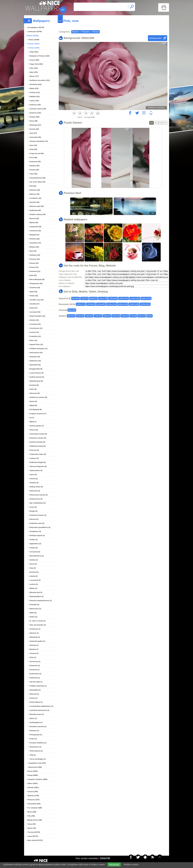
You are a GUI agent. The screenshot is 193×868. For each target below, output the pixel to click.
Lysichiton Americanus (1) (40, 710)
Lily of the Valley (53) (37, 182)
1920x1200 (145, 304)
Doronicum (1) (35, 661)
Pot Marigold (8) (36, 409)
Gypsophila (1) (35, 690)
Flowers (86, 32)
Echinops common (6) (38, 438)
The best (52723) (34, 832)
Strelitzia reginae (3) (37, 535)
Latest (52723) (33, 836)
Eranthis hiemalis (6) (37, 442)
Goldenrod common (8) (38, 397)
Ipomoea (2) (34, 572)
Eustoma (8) (34, 385)
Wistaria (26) (34, 247)
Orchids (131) (35, 92)
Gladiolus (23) (35, 255)
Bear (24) (33, 251)
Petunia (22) (34, 263)
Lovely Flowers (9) (37, 373)
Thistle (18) (34, 296)
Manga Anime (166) (35, 820)
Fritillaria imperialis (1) (38, 686)
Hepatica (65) (35, 166)
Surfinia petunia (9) (37, 377)
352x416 (71, 316)
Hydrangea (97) (35, 125)
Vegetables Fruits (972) (37, 763)
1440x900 (101, 304)
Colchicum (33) (35, 231)
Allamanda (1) (35, 637)
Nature (75, 32)
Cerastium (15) (35, 324)
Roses (96, 32)
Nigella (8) (33, 405)
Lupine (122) (34, 101)
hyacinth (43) (35, 202)
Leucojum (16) (35, 312)
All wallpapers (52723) (36, 27)
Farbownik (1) (35, 678)
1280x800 (91, 304)
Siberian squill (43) (37, 206)
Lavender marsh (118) (38, 109)
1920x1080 (134, 304)
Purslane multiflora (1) (38, 743)
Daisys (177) (34, 76)
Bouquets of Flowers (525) (40, 56)
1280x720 (81, 304)
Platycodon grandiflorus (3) (40, 527)
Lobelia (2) (34, 576)
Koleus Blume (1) (36, 702)
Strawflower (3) (35, 531)
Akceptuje (114, 865)
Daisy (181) (34, 72)
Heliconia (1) (34, 694)
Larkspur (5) (34, 458)
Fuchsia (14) (34, 332)
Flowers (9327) (34, 44)
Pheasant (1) (34, 731)
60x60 (149, 316)
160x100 (107, 316)
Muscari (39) (34, 218)
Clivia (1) (33, 657)
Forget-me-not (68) (37, 153)
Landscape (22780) (35, 31)
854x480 (72, 310)
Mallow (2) (33, 588)
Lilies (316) (34, 68)
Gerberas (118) (35, 105)
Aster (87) (33, 133)
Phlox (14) (33, 340)
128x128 (125, 316)
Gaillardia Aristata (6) (38, 446)
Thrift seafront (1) (36, 751)
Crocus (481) (34, 60)
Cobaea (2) (34, 548)
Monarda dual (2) (36, 592)
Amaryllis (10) (35, 357)
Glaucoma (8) (35, 393)
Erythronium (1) (36, 674)
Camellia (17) (35, 304)
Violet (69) (33, 149)
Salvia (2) (33, 613)
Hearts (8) (33, 401)
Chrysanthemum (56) (37, 178)
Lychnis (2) (34, 584)
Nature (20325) (33, 36)
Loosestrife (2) (35, 580)
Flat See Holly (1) (36, 682)
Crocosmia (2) (35, 552)
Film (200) (31, 816)
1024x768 (103, 298)
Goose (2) (33, 564)
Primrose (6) (34, 450)
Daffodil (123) (35, 97)
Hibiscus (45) (35, 194)
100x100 (142, 316)
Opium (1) (33, 718)
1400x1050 (135, 298)
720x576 (85, 298)
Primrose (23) (35, 259)
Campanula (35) (36, 227)
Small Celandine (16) (37, 316)
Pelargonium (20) (36, 283)
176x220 (98, 316)
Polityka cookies (131, 864)
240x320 (89, 316)
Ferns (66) (33, 157)
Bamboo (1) (34, 649)
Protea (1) (33, 739)
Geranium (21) (35, 271)
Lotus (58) (33, 174)
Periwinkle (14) (35, 336)
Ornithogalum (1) (36, 722)
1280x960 (113, 298)
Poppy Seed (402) (36, 64)
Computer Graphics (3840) (38, 779)
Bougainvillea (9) (36, 369)
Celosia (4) (34, 479)
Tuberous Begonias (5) (38, 466)
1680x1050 (123, 304)
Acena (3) (33, 507)
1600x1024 (112, 304)
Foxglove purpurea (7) (38, 414)
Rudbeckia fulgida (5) (38, 462)
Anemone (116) (35, 113)
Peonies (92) (34, 129)
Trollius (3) (34, 540)
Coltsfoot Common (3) (38, 515)
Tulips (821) (34, 52)
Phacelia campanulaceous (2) (41, 600)
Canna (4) (33, 474)
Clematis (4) (34, 483)
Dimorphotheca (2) (37, 556)
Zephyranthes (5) (36, 470)
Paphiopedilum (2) (36, 596)
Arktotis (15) (34, 320)
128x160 (116, 316)
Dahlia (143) (34, 88)
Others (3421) (33, 783)
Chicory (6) (34, 430)
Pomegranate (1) (36, 735)
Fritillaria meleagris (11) (39, 349)
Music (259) (32, 812)
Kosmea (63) (34, 170)
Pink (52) (33, 186)
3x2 (156, 123)
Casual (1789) (33, 792)
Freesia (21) (34, 267)
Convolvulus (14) (36, 328)
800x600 (93, 298)
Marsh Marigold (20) (37, 279)
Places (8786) (33, 771)
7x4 (165, 123)
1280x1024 (124, 298)
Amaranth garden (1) (37, 641)
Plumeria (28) (35, 239)
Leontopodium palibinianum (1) (41, 706)
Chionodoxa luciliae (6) (38, 434)
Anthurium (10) (35, 361)
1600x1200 (146, 298)
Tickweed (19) (35, 288)
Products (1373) (34, 800)
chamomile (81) (35, 137)
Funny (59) (32, 824)
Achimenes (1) (35, 629)
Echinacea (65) (35, 162)
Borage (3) (33, 511)
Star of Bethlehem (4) (38, 503)
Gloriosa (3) (34, 519)
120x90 (133, 316)
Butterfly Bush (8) (36, 381)
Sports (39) (32, 828)
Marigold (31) (35, 235)
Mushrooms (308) (35, 767)
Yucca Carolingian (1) (38, 759)
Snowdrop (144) (36, 84)
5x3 (161, 123)
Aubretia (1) (34, 645)
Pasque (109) (35, 117)
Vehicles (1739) (33, 796)
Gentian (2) (34, 560)
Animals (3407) (33, 787)
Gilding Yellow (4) (36, 487)
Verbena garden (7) (37, 426)
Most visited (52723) (35, 840)
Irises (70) (33, 145)
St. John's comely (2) (38, 621)
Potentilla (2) (34, 605)
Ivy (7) (32, 418)
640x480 (76, 298)
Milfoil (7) (33, 422)
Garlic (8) (33, 389)
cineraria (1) (34, 653)
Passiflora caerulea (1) (38, 726)
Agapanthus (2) (35, 544)
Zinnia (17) (34, 308)
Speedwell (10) (35, 365)
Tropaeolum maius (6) (38, 454)
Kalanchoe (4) (35, 491)
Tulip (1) (33, 755)
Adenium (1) (34, 633)
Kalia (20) (33, 275)
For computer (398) (35, 808)
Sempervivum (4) (36, 499)
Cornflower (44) (35, 198)
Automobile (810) (34, 804)
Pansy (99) (34, 121)
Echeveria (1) (35, 670)
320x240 (80, 316)
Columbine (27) (35, 243)
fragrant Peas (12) (36, 344)
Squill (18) (33, 292)
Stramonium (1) (35, 747)
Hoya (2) (33, 568)
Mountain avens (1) (37, 714)
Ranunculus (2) (35, 609)
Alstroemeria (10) (36, 353)
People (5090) (33, 775)
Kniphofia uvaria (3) (37, 523)
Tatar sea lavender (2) (38, 625)
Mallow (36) (34, 223)
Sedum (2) (33, 617)
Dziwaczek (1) (35, 666)
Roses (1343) (35, 48)
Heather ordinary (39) (38, 214)
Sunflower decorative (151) (40, 80)
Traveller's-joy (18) (37, 300)
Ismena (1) (33, 698)
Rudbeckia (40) (35, 210)
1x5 (151, 123)
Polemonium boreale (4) (39, 495)
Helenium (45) (35, 190)
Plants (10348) (34, 40)
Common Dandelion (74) (39, 141)
